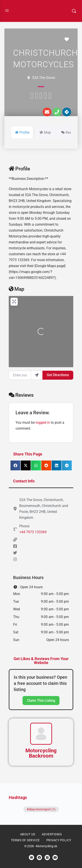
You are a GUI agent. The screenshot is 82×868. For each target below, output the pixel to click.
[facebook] (39, 857)
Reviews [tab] (70, 132)
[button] (15, 465)
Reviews (21, 395)
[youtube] (55, 857)
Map (17, 289)
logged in (43, 422)
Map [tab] (45, 132)
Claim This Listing (41, 701)
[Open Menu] (7, 11)
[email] (31, 857)
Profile (19, 169)
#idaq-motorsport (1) (41, 809)
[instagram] (47, 857)
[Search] (74, 11)
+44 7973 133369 (33, 532)
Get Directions (58, 375)
